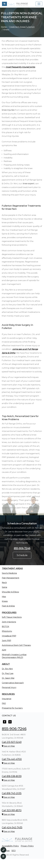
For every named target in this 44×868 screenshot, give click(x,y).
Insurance (7, 699)
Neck (4, 583)
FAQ (4, 703)
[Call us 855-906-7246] (3, 850)
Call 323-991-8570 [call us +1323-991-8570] (12, 810)
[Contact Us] (3, 856)
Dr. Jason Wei (8, 678)
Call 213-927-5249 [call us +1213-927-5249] (12, 742)
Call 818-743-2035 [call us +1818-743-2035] (12, 793)
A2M (4, 650)
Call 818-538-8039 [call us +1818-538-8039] (12, 776)
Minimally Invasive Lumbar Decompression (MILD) (14, 656)
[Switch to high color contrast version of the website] (4, 4)
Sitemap (6, 851)
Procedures (9, 612)
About (6, 664)
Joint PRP (7, 641)
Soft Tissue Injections (12, 617)
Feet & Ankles (8, 606)
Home (4, 27)
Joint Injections (9, 622)
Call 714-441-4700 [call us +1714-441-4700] (12, 759)
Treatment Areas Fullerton (22, 27)
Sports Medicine (9, 573)
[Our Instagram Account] (10, 723)
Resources (8, 694)
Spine (5, 587)
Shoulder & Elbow (10, 592)
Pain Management (11, 578)
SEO (14, 851)
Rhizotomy (7, 631)
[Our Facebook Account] (5, 723)
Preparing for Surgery (12, 708)
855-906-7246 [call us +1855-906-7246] (22, 548)
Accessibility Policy (10, 846)
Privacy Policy (27, 846)
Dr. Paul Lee (8, 673)
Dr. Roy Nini (7, 669)
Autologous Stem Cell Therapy (16, 645)
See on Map (8, 746)
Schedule (22, 555)
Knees (5, 601)
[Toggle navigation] (39, 4)
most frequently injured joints (20, 67)
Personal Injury (9, 687)
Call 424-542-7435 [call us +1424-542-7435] (12, 827)
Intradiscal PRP (9, 636)
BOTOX (6, 627)
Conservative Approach (13, 683)
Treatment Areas (12, 568)
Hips (4, 597)
